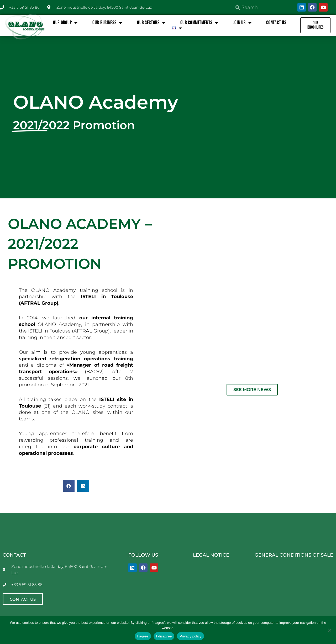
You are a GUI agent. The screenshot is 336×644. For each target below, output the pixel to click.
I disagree (164, 636)
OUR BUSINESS (107, 23)
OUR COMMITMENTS (199, 23)
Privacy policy (190, 636)
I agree (143, 636)
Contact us (276, 23)
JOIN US (242, 23)
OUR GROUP (65, 23)
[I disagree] (329, 630)
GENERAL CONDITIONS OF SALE (294, 555)
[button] (69, 486)
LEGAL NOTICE (211, 555)
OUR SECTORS (151, 23)
